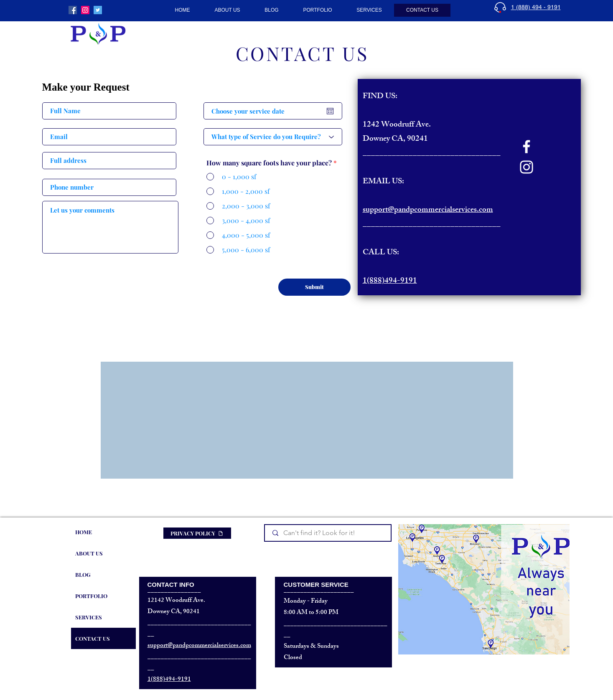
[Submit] (314, 287)
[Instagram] (527, 167)
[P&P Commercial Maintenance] (85, 10)
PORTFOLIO (91, 596)
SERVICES (89, 617)
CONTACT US (93, 638)
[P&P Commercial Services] (73, 10)
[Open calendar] (330, 111)
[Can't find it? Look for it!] (328, 533)
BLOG (83, 574)
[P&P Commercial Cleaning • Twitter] (98, 10)
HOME (84, 532)
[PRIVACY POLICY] (197, 533)
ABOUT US (89, 553)
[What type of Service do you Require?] (273, 137)
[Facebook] (527, 147)
